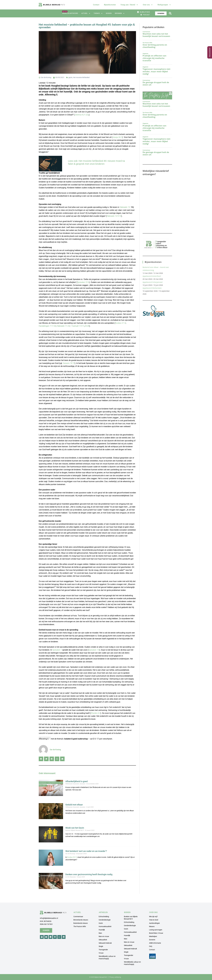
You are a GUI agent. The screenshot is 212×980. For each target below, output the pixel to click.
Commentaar (78, 917)
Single (101, 946)
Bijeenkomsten (110, 5)
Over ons (148, 5)
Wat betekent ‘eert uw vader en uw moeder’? (86, 851)
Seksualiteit (103, 940)
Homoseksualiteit (105, 926)
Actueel (86, 13)
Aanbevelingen (154, 923)
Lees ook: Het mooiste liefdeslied (86, 161)
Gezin (101, 923)
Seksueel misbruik (105, 943)
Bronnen (120, 13)
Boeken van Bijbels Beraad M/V (131, 918)
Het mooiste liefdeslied (81, 77)
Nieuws (152, 926)
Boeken (109, 13)
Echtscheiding (104, 917)
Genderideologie (105, 920)
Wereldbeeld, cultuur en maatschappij (107, 957)
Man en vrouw (104, 936)
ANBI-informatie (155, 943)
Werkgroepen (164, 5)
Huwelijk (102, 930)
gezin (70, 77)
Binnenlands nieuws (81, 920)
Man (100, 933)
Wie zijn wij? (153, 917)
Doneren (152, 940)
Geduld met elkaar (74, 805)
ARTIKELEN (103, 912)
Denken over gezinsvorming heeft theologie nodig (89, 874)
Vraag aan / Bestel (129, 5)
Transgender (103, 950)
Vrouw (101, 953)
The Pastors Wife (80, 926)
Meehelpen (153, 936)
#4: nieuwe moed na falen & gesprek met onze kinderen (96, 162)
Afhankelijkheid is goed (77, 781)
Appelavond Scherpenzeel (153, 282)
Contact (96, 5)
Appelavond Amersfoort (152, 276)
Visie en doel (154, 920)
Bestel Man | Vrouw (156, 933)
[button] (170, 13)
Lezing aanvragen (156, 930)
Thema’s (98, 13)
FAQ (151, 946)
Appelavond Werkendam (152, 288)
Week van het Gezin (75, 828)
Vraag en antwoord (70, 13)
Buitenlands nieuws (81, 923)
